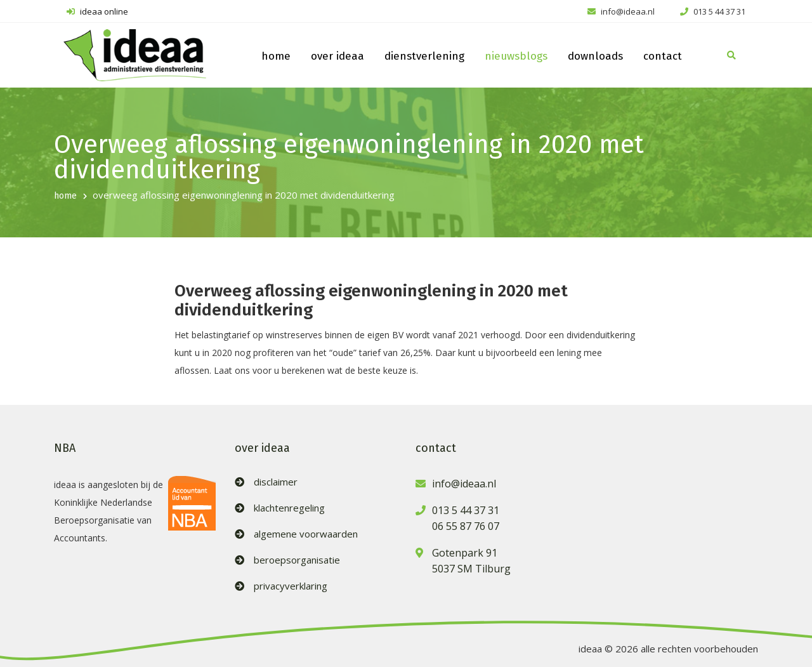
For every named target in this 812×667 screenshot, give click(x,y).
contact (663, 56)
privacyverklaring (291, 586)
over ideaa (337, 56)
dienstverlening (424, 56)
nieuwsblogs (516, 56)
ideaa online (97, 11)
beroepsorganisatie (297, 560)
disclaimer (276, 482)
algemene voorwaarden (306, 534)
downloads (595, 56)
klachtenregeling (289, 508)
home (276, 56)
